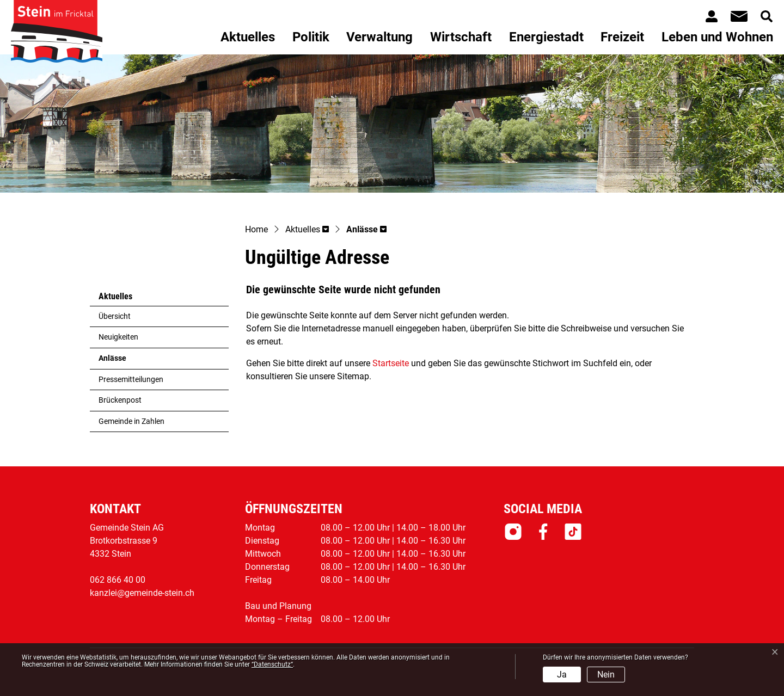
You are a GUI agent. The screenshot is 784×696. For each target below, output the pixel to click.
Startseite (391, 363)
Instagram (513, 532)
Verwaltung (379, 37)
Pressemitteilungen (131, 380)
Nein (606, 675)
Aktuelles (248, 37)
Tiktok (573, 532)
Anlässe (125, 361)
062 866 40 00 (118, 580)
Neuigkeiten (118, 337)
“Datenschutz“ (272, 664)
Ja (562, 675)
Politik (311, 37)
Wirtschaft (461, 37)
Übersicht (115, 316)
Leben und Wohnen (717, 37)
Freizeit (622, 37)
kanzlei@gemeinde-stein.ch (142, 593)
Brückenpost (120, 400)
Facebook (543, 532)
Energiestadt (546, 37)
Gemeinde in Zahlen (131, 421)
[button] (307, 230)
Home (256, 229)
